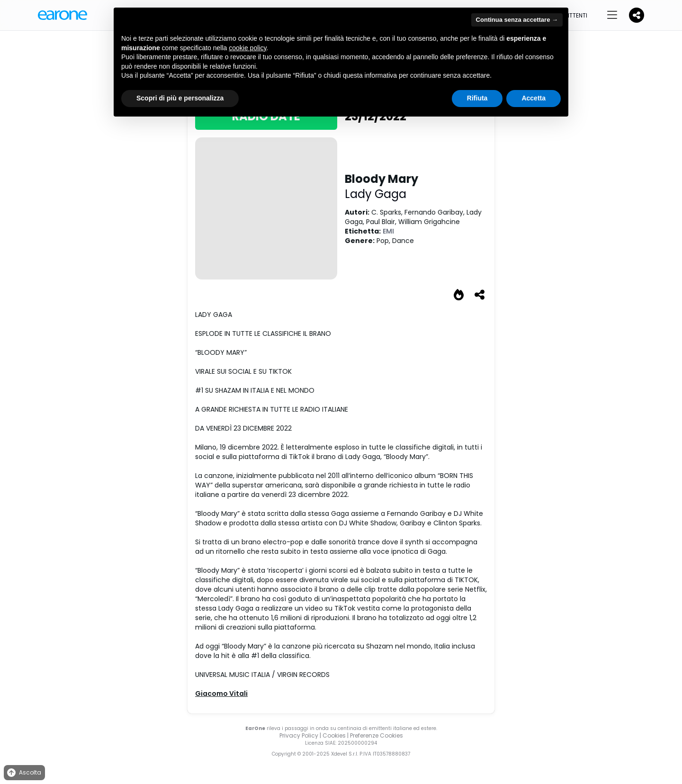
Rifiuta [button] (477, 98)
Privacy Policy (299, 735)
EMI (388, 231)
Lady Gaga (376, 194)
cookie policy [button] (247, 48)
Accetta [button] (534, 98)
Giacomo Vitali (221, 694)
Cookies (334, 735)
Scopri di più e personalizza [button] (180, 98)
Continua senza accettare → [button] (517, 20)
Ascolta (23, 773)
